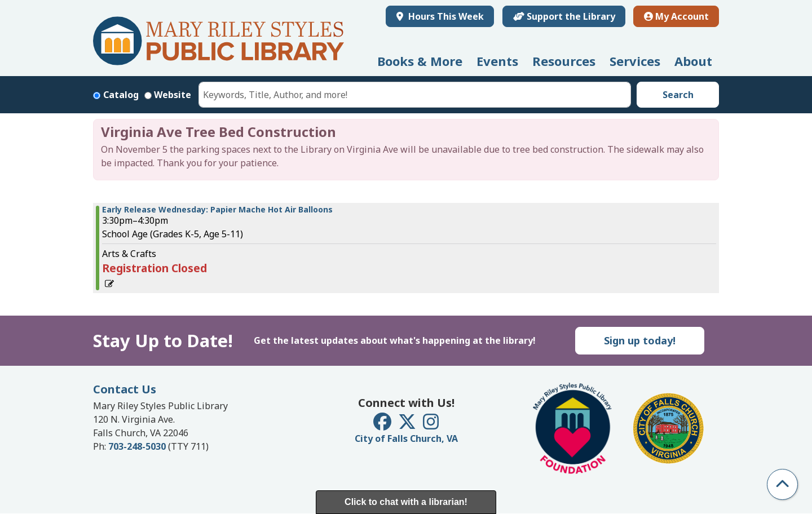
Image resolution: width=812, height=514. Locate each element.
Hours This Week (445, 16)
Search (678, 95)
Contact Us (125, 389)
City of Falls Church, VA (406, 438)
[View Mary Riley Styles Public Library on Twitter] (408, 425)
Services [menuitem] (635, 61)
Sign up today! (640, 340)
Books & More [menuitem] (420, 61)
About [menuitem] (693, 61)
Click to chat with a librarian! (406, 502)
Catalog (121, 95)
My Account (676, 16)
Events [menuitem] (497, 61)
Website (173, 95)
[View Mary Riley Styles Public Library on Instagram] (431, 425)
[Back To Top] (782, 484)
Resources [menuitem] (564, 61)
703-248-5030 (137, 446)
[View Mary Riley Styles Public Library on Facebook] (383, 425)
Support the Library (564, 16)
